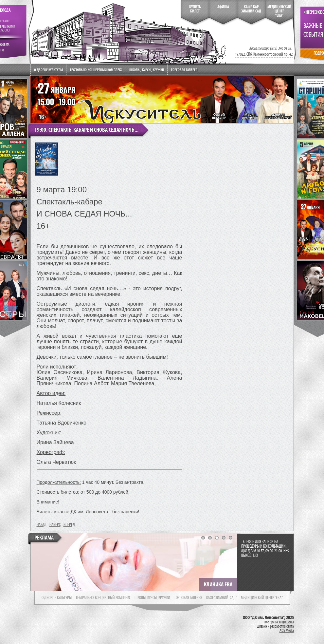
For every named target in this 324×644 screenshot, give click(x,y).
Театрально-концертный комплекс (96, 70)
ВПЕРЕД (69, 525)
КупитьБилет (195, 9)
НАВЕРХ (55, 525)
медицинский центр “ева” (262, 598)
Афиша (223, 7)
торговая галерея (188, 598)
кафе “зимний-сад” (222, 598)
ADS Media (287, 631)
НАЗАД (42, 525)
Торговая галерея (184, 70)
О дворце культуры (48, 70)
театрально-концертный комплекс (103, 598)
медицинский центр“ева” (279, 11)
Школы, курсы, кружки (147, 70)
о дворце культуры (57, 598)
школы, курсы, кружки (152, 598)
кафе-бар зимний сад (251, 9)
